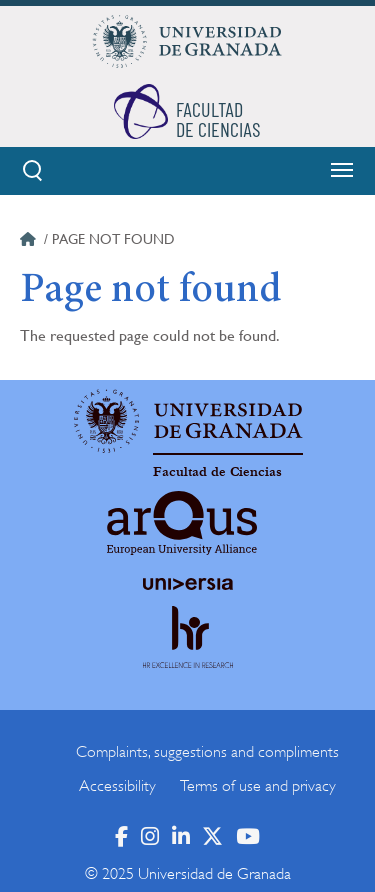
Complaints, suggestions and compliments (207, 752)
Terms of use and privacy (258, 786)
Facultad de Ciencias (217, 472)
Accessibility (117, 786)
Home (30, 242)
